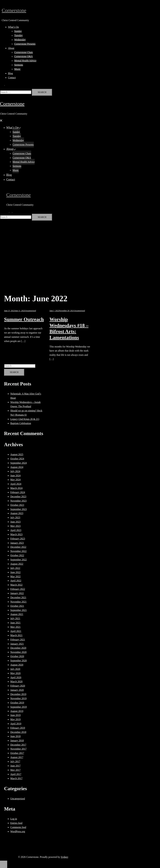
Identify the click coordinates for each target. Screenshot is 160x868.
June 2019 (15, 715)
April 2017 (16, 774)
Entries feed (16, 823)
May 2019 (15, 719)
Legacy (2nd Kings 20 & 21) (25, 419)
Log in (14, 819)
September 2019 (18, 707)
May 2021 (15, 627)
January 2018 (17, 741)
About (11, 48)
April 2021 (16, 631)
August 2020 (17, 665)
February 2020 (18, 686)
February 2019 (18, 728)
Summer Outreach (24, 319)
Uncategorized (31, 311)
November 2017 (18, 749)
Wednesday (20, 40)
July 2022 (15, 568)
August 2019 (17, 711)
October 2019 (17, 703)
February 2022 (18, 589)
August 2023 (17, 513)
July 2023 (15, 517)
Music (17, 69)
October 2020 (17, 656)
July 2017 (15, 761)
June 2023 (15, 522)
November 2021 (18, 602)
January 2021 (17, 644)
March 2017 (16, 778)
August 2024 (17, 467)
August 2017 (17, 757)
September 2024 (18, 463)
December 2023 (18, 497)
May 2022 (15, 577)
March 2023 (16, 534)
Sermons (19, 65)
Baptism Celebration (21, 423)
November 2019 (18, 698)
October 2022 (17, 555)
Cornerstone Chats (24, 52)
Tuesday (18, 35)
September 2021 (18, 610)
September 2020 (18, 661)
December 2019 (18, 694)
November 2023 (18, 501)
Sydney (65, 857)
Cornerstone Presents (25, 44)
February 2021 (18, 640)
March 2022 (16, 585)
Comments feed (18, 827)
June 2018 (15, 736)
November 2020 (18, 652)
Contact (12, 78)
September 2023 (18, 509)
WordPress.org (18, 831)
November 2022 (18, 551)
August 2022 (17, 564)
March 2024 (16, 488)
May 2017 (15, 770)
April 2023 (16, 530)
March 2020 (16, 682)
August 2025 (17, 454)
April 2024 (16, 484)
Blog (10, 73)
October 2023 (17, 505)
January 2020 (17, 690)
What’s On (13, 27)
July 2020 (15, 669)
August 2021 (17, 614)
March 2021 (16, 635)
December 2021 (18, 597)
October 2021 (17, 606)
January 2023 (17, 543)
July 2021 (15, 618)
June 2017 (15, 766)
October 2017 (17, 753)
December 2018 (18, 732)
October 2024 (17, 459)
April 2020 (16, 677)
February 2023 (18, 539)
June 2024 (15, 476)
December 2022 (18, 547)
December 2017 (18, 745)
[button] (5, 84)
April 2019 (16, 724)
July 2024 (15, 471)
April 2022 (16, 581)
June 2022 (15, 572)
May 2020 (15, 673)
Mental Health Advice (25, 61)
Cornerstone (14, 10)
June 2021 (15, 623)
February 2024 (18, 492)
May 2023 (15, 526)
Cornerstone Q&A (23, 56)
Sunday (18, 31)
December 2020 (18, 648)
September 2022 (18, 560)
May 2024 (15, 480)
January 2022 (17, 593)
